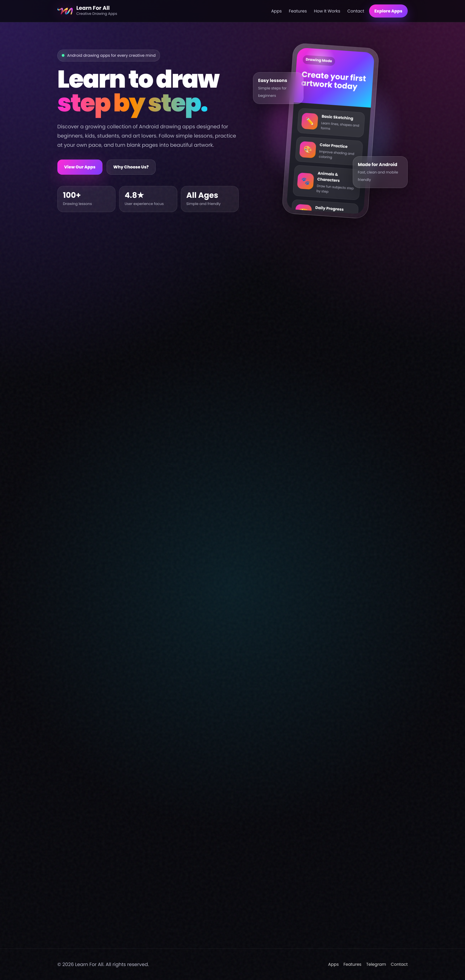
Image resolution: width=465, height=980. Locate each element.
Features (298, 11)
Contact (356, 11)
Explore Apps (388, 11)
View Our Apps (80, 167)
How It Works (327, 11)
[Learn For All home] (162, 11)
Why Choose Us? (131, 167)
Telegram (376, 964)
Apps (276, 11)
